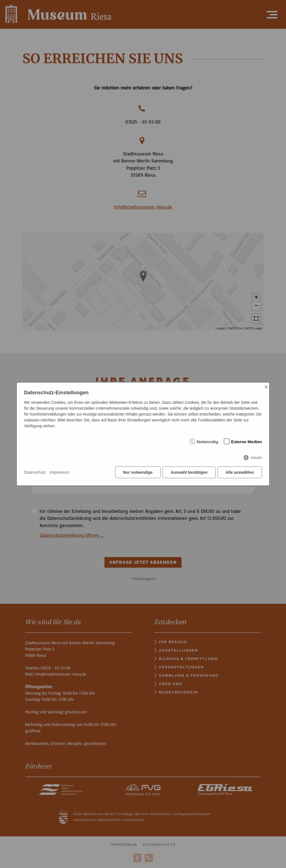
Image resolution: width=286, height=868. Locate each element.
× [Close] (266, 387)
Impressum (59, 472)
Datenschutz (35, 472)
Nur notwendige (138, 472)
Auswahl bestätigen (189, 472)
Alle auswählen (240, 472)
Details (256, 458)
